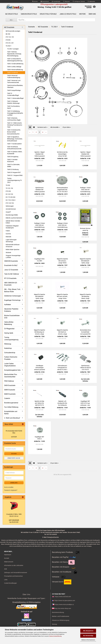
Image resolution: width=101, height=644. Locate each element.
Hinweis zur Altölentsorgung (61, 620)
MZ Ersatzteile (12, 14)
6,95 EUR (14, 437)
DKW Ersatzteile (10, 385)
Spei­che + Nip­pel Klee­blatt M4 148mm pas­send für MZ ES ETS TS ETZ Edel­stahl (85, 154)
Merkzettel (91, 1)
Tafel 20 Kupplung (13, 157)
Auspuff (8, 212)
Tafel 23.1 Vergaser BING (15, 175)
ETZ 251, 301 (10, 43)
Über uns (92, 14)
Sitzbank (8, 252)
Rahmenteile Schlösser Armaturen (13, 246)
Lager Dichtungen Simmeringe (11, 241)
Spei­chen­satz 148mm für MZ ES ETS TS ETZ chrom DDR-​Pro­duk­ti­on (85, 368)
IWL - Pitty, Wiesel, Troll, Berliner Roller (12, 290)
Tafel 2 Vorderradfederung (15, 64)
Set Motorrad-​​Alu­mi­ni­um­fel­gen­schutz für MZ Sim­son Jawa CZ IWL (62, 154)
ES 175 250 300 (11, 197)
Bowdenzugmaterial (11, 403)
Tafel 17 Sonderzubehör (14, 144)
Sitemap (54, 624)
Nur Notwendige (88, 636)
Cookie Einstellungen (10, 583)
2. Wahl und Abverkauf (12, 418)
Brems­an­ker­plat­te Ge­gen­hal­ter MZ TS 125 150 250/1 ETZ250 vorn (62, 190)
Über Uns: (26, 594)
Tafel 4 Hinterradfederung (15, 70)
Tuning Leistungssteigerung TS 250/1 (14, 180)
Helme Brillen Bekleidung (9, 323)
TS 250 (8, 185)
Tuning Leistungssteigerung (11, 339)
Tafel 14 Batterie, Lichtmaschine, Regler (14, 119)
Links (6, 580)
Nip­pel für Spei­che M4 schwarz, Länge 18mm (62, 261)
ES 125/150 (9, 194)
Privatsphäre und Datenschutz (13, 576)
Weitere (82, 14)
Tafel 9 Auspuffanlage (14, 90)
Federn (8, 231)
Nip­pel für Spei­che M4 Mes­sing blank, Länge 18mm (85, 296)
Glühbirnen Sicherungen (13, 296)
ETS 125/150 (10, 203)
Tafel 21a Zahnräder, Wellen (13, 165)
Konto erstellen (9, 487)
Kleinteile (8, 237)
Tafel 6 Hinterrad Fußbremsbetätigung (14, 77)
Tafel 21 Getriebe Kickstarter (12, 161)
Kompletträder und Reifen (11, 413)
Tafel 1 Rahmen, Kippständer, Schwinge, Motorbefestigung (14, 54)
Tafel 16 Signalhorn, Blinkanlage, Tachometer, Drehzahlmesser (15, 139)
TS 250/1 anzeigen (13, 49)
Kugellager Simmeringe (12, 300)
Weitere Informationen (88, 640)
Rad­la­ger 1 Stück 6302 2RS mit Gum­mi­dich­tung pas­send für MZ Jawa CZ (85, 190)
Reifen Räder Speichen (13, 250)
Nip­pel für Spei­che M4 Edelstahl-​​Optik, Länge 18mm (85, 261)
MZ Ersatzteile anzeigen (13, 31)
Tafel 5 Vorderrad (12, 73)
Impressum (8, 555)
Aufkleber (8, 305)
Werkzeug (8, 344)
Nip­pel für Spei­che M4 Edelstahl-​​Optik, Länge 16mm (40, 296)
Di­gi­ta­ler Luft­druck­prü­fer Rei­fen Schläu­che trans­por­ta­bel (62, 403)
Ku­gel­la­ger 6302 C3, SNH (40, 260)
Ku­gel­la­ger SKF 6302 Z (39, 438)
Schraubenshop (10, 353)
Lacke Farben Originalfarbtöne (10, 365)
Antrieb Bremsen (11, 209)
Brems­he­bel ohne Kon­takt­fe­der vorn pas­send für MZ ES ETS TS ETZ (85, 332)
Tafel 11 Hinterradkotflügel (15, 98)
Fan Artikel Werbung (11, 407)
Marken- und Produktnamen (61, 616)
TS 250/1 (9, 46)
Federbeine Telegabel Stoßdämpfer (12, 227)
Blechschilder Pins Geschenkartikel (11, 376)
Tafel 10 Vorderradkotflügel (13, 94)
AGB (6, 569)
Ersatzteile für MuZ (48, 14)
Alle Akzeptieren (88, 631)
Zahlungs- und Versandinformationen (16, 573)
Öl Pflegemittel (9, 329)
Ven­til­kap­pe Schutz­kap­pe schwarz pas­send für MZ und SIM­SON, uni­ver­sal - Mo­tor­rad (40, 368)
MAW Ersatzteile (10, 394)
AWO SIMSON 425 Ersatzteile (11, 284)
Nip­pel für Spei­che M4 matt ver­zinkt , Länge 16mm (62, 296)
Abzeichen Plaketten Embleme (11, 310)
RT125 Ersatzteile (10, 278)
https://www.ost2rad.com (63, 597)
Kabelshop (8, 348)
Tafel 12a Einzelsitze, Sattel (14, 107)
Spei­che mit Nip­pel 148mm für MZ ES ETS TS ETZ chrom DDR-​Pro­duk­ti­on (40, 403)
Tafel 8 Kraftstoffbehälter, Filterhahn (15, 86)
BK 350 (8, 34)
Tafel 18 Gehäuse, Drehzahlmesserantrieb (14, 148)
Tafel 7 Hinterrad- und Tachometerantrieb (14, 81)
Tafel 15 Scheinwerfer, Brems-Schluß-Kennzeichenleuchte (14, 132)
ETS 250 (8, 191)
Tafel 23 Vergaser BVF (14, 172)
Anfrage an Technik (79, 1)
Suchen (35, 1)
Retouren (66, 1)
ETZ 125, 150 (10, 37)
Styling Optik (9, 333)
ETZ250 (8, 40)
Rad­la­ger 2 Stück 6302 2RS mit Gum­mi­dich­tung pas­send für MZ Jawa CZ (40, 225)
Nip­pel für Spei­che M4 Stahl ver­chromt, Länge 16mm (62, 332)
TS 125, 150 (9, 188)
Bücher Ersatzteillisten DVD (12, 317)
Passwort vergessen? (11, 490)
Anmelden (14, 483)
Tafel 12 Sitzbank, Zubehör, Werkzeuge (13, 102)
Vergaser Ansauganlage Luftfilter (13, 256)
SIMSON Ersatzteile (29, 14)
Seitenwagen (10, 206)
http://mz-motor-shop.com (63, 608)
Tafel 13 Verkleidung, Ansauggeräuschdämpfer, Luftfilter (15, 113)
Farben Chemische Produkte (11, 358)
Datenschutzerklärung (55, 636)
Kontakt (7, 558)
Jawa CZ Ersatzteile (68, 14)
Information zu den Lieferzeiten (14, 565)
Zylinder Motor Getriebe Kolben (13, 222)
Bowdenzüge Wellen (12, 215)
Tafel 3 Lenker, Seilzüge (14, 67)
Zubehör (7, 398)
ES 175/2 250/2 (11, 200)
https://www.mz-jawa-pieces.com (65, 600)
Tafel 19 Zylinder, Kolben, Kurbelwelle (15, 153)
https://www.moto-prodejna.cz (64, 604)
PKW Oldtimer (9, 381)
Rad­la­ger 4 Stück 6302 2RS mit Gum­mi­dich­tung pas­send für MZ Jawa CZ (62, 225)
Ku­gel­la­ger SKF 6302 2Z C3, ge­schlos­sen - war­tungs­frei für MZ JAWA (85, 403)
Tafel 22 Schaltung (13, 169)
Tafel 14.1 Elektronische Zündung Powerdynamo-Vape (15, 125)
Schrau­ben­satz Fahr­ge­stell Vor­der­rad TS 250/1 (62, 368)
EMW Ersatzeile (10, 390)
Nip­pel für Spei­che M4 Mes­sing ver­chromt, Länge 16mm (40, 332)
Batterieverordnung (58, 612)
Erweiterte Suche (14, 458)
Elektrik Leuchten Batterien (14, 218)
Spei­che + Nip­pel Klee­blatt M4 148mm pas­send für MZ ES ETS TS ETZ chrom (39, 154)
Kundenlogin (56, 1)
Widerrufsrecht (9, 562)
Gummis (8, 234)
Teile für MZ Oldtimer (12, 274)
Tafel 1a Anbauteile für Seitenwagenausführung (15, 60)
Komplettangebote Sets (12, 370)
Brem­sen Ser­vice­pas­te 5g (85, 229)
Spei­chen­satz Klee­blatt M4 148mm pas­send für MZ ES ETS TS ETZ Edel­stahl (39, 190)
